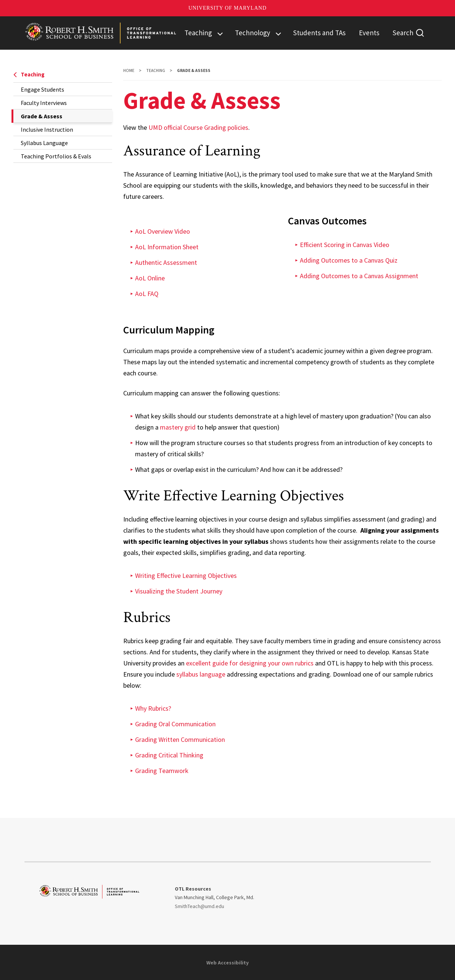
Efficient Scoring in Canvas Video (345, 245)
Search (403, 33)
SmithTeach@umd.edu (199, 906)
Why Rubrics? (153, 708)
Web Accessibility (227, 963)
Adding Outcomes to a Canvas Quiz (349, 260)
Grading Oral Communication (175, 724)
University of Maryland (228, 8)
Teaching (198, 33)
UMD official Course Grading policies (198, 127)
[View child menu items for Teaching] (220, 33)
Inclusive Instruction (47, 129)
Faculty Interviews (44, 103)
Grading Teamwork (162, 771)
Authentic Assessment (166, 262)
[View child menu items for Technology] (278, 33)
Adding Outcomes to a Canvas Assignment (359, 276)
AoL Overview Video (163, 231)
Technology (253, 33)
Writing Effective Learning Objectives (186, 575)
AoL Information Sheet (167, 247)
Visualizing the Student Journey (179, 591)
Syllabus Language (44, 143)
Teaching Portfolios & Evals (56, 156)
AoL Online (150, 278)
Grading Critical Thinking (169, 755)
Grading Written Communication (180, 739)
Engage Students (42, 89)
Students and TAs (319, 33)
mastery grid (178, 427)
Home (129, 70)
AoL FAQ (147, 294)
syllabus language (201, 674)
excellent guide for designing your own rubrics (250, 663)
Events (369, 33)
